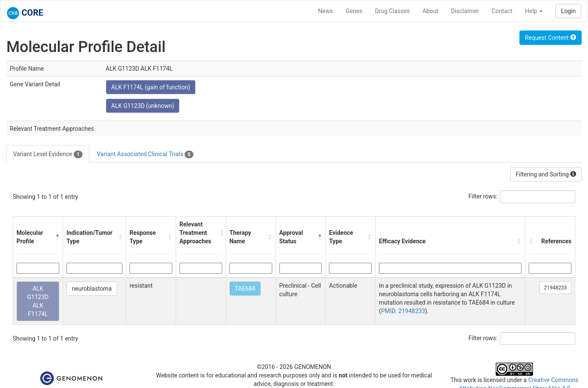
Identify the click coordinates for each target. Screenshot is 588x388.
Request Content (551, 38)
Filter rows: (483, 196)
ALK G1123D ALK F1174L (38, 301)
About (430, 11)
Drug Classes (392, 11)
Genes (354, 11)
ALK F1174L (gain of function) (151, 87)
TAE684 (245, 289)
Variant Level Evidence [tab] (48, 154)
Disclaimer (465, 11)
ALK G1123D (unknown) (143, 106)
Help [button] (534, 11)
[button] (57, 237)
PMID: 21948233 (403, 311)
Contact (502, 11)
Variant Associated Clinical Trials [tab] (145, 154)
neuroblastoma (92, 289)
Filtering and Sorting (546, 174)
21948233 (555, 288)
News (325, 11)
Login (568, 11)
